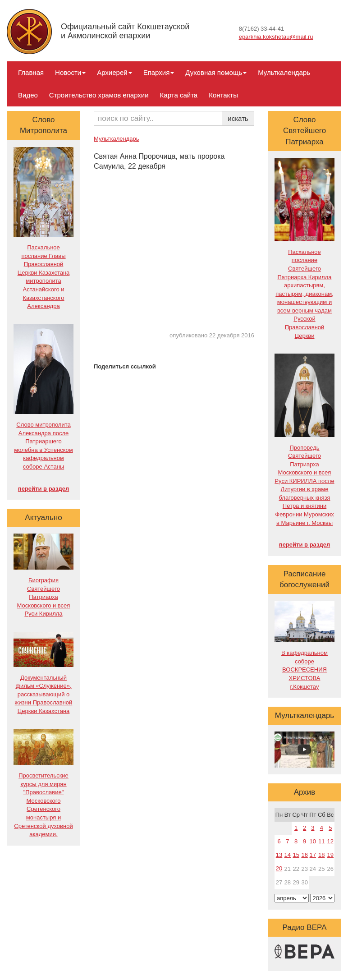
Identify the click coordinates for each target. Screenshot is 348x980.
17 (313, 855)
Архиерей (114, 72)
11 (321, 841)
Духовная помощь (216, 72)
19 (330, 855)
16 (304, 855)
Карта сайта (179, 95)
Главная (31, 72)
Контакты (223, 95)
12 (330, 841)
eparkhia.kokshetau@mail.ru (276, 37)
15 (296, 855)
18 (321, 855)
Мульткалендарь (284, 72)
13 (279, 855)
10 (313, 841)
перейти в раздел (43, 489)
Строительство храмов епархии (99, 95)
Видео (28, 95)
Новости (70, 72)
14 (288, 855)
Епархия (159, 72)
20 (279, 868)
